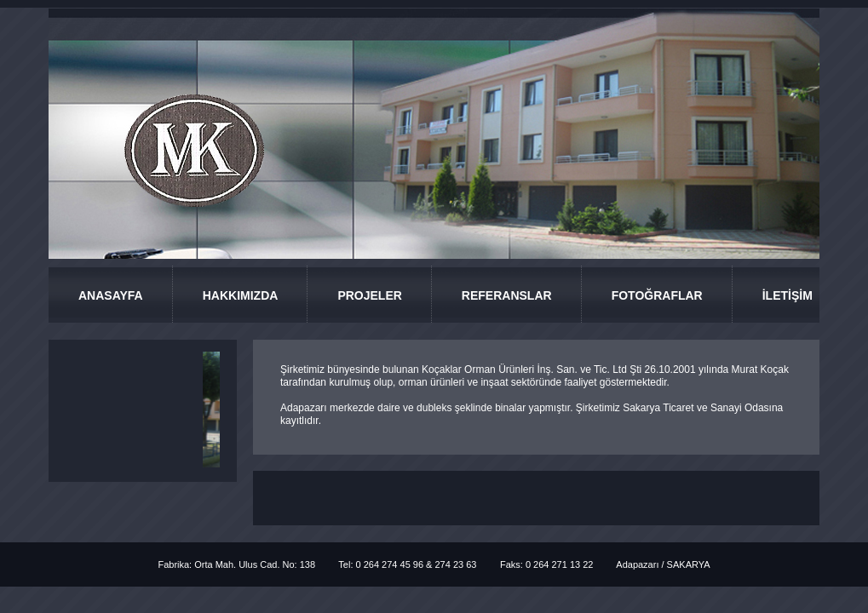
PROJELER (369, 295)
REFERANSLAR (507, 295)
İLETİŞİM (788, 295)
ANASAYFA (111, 295)
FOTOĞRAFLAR (657, 295)
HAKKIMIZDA (241, 295)
